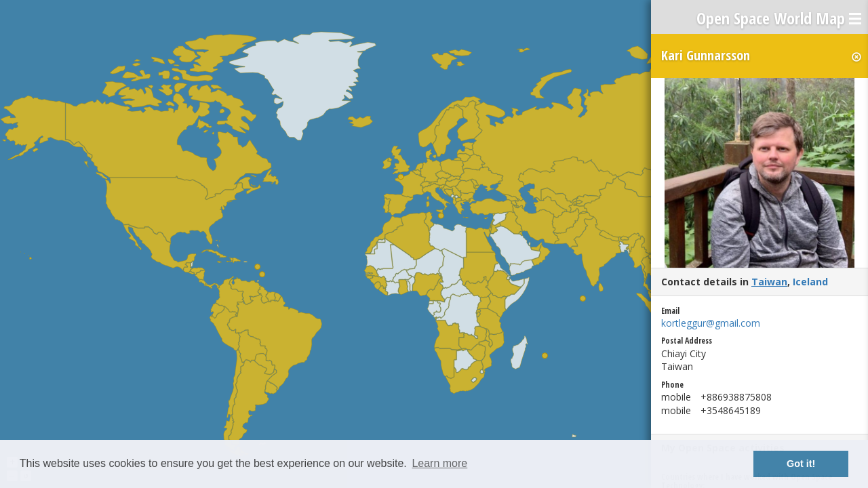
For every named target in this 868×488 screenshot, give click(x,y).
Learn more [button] (439, 463)
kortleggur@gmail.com (711, 323)
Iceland (810, 282)
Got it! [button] (801, 464)
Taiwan (769, 282)
